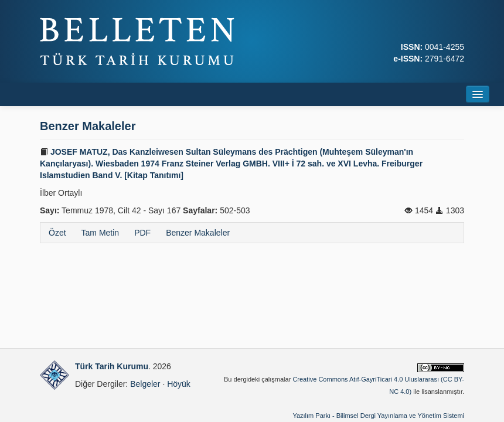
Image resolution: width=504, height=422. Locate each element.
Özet (57, 233)
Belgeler (145, 384)
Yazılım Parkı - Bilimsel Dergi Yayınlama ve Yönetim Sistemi (378, 416)
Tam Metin (101, 233)
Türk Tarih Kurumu (112, 366)
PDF (142, 233)
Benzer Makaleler (198, 233)
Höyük (179, 384)
